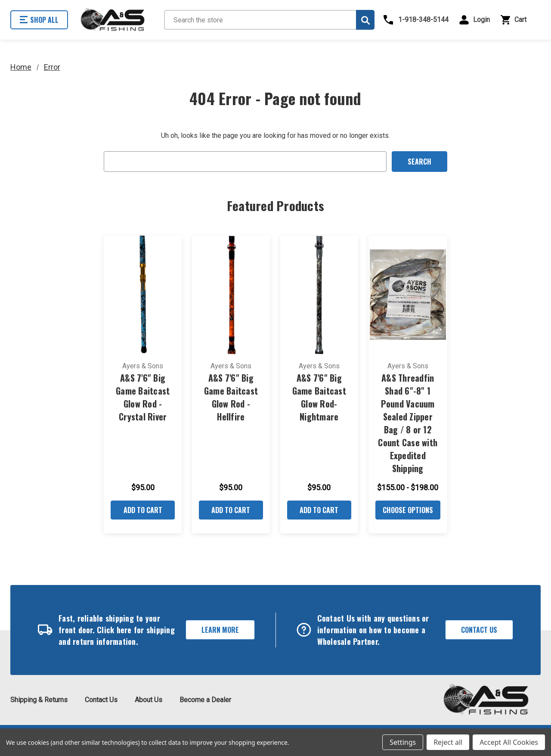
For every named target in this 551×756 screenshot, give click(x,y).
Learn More (220, 630)
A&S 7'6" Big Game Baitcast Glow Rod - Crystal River (143, 397)
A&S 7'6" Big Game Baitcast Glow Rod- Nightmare (319, 397)
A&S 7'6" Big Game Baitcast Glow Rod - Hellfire (231, 397)
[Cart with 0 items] (520, 20)
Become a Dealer (205, 700)
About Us (149, 700)
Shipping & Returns (39, 700)
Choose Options (408, 510)
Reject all (448, 742)
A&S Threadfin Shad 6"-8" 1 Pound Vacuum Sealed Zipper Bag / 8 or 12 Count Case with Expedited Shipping (408, 423)
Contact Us (479, 630)
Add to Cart (143, 510)
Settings (403, 742)
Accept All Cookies (509, 742)
